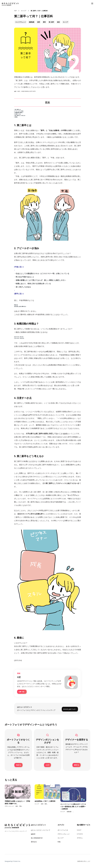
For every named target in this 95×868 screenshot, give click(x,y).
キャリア (24, 11)
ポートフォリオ (63, 830)
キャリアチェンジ (21, 22)
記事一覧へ (22, 692)
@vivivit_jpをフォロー (70, 708)
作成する (18, 765)
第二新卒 (51, 22)
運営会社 (34, 841)
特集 (59, 841)
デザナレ (80, 838)
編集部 (33, 834)
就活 (58, 22)
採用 (39, 22)
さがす (47, 765)
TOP (15, 11)
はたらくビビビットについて (41, 830)
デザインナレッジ (64, 834)
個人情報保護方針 (37, 838)
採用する (77, 765)
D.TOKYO (80, 834)
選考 (44, 22)
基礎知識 (32, 22)
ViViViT (79, 830)
